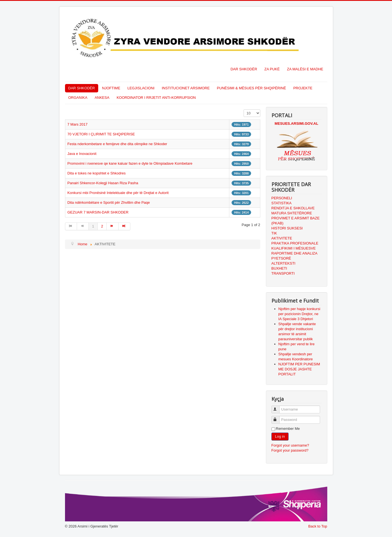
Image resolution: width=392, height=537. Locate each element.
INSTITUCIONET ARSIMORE (186, 88)
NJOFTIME (111, 88)
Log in (280, 436)
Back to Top (318, 526)
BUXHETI (279, 268)
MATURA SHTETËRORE (292, 213)
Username (278, 407)
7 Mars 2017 (78, 124)
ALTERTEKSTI (283, 263)
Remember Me (288, 429)
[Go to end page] (124, 226)
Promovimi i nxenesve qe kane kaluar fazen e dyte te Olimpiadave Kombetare (130, 163)
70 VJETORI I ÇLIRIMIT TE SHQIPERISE (101, 134)
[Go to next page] (112, 226)
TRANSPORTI (283, 273)
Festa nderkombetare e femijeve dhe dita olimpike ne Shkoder (117, 144)
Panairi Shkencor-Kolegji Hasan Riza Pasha (103, 183)
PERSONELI (282, 198)
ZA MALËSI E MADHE (305, 69)
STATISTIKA (282, 203)
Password (278, 417)
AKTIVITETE (282, 238)
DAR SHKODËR (244, 69)
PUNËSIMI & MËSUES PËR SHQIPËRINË (251, 88)
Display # (244, 110)
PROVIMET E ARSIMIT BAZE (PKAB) (296, 221)
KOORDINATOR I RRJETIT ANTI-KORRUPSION (156, 98)
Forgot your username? (290, 445)
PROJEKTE (303, 88)
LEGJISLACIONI (141, 88)
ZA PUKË (272, 69)
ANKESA (102, 98)
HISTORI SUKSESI (287, 228)
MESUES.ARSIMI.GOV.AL (296, 124)
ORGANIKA (78, 98)
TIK (274, 233)
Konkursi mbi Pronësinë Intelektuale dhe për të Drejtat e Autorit (118, 193)
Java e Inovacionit (82, 154)
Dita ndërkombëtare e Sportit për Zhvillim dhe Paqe (109, 202)
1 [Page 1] (93, 226)
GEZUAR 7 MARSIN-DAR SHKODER (98, 212)
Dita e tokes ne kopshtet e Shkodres (97, 173)
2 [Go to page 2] (102, 226)
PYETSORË (281, 258)
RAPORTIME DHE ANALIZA (294, 253)
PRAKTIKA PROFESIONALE (295, 243)
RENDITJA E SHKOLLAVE (293, 208)
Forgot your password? (290, 450)
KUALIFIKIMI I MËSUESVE (294, 248)
